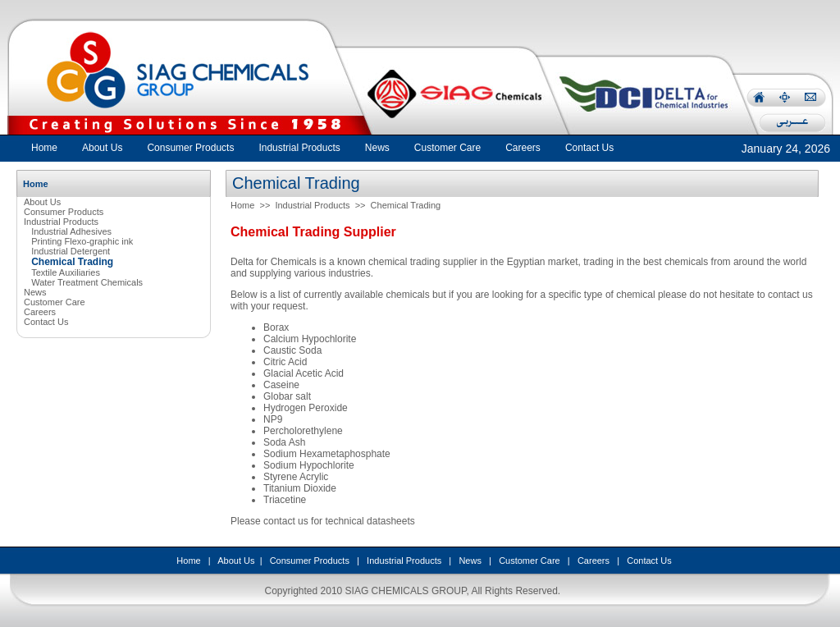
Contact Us (46, 322)
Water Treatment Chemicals (87, 282)
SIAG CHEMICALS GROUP (406, 591)
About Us (42, 202)
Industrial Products (61, 222)
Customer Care (55, 302)
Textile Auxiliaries (66, 272)
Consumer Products (64, 212)
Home (44, 148)
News (35, 292)
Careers (40, 312)
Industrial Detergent (71, 251)
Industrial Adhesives (71, 231)
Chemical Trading (406, 205)
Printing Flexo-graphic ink (82, 241)
